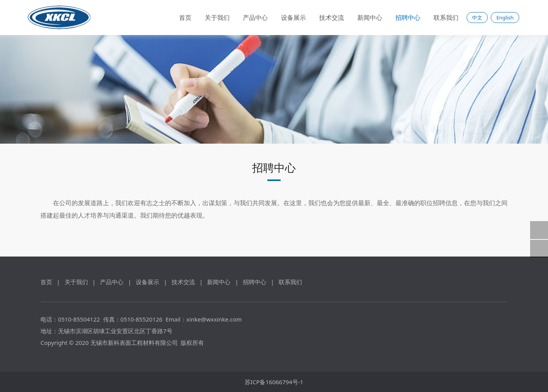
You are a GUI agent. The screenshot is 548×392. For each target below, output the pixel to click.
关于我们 (217, 18)
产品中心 (255, 18)
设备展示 (293, 18)
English (505, 18)
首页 (185, 18)
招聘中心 (408, 18)
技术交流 (332, 18)
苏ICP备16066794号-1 (274, 382)
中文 (477, 18)
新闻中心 (370, 18)
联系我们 (446, 18)
